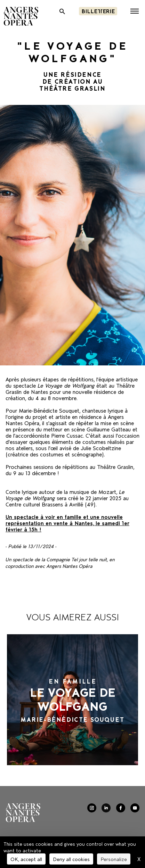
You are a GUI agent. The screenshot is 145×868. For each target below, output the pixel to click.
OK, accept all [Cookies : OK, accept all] (26, 859)
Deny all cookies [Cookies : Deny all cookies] (71, 859)
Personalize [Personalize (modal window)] (114, 859)
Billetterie (98, 11)
